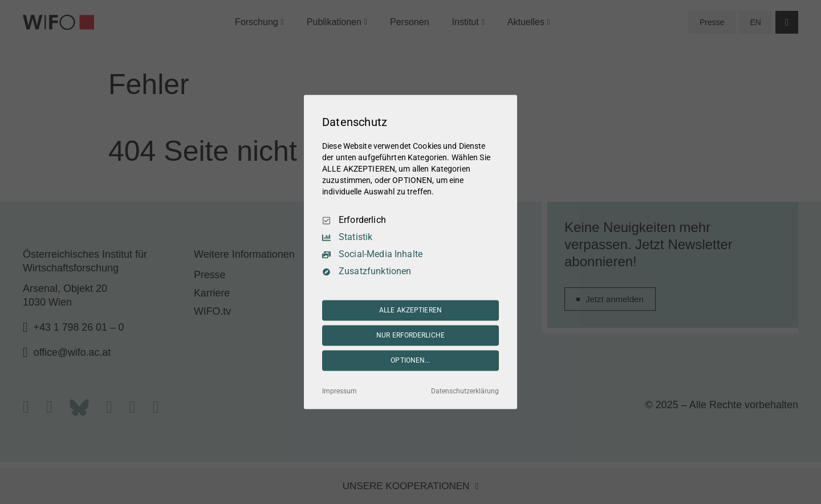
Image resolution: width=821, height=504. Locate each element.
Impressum (340, 392)
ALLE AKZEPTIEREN (410, 310)
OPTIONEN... (410, 360)
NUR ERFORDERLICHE (410, 335)
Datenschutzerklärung (465, 392)
